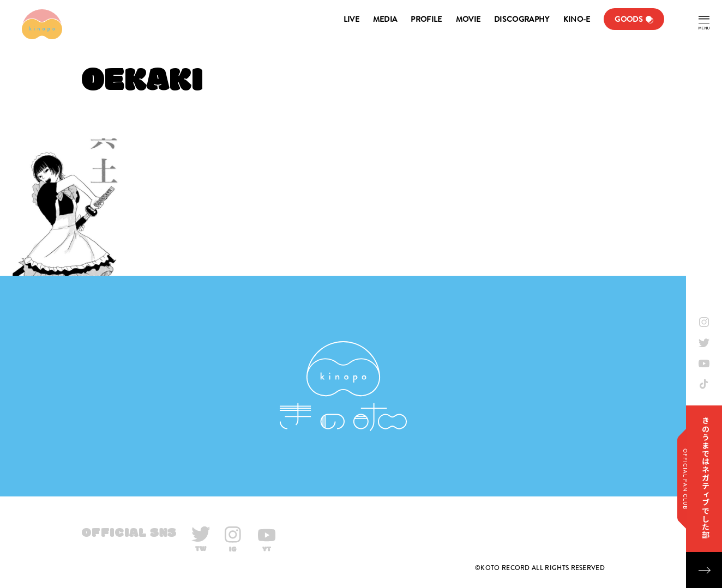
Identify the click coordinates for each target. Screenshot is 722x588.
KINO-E (577, 19)
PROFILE (426, 19)
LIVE (351, 19)
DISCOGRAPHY (522, 19)
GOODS (629, 19)
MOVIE (468, 19)
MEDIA (385, 19)
